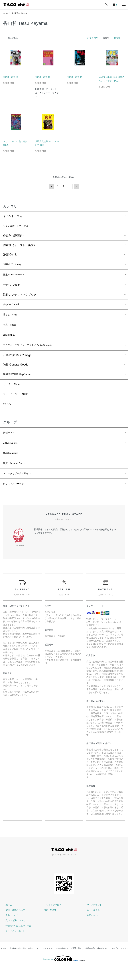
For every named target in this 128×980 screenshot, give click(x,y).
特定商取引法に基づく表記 (16, 940)
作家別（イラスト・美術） (20, 245)
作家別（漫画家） (14, 236)
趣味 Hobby (10, 341)
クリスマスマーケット (17, 498)
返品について (10, 930)
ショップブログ (51, 919)
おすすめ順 (93, 38)
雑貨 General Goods (16, 371)
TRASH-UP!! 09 (11, 77)
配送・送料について (13, 925)
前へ (52, 186)
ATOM (53, 925)
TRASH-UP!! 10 (43, 77)
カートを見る (91, 925)
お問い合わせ (91, 930)
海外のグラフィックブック (20, 297)
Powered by (64, 973)
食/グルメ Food (13, 307)
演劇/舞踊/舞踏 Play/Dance (20, 382)
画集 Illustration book (16, 276)
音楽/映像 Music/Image (17, 362)
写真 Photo (11, 330)
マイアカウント (92, 919)
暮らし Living (11, 319)
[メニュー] (123, 5)
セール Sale (11, 392)
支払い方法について (13, 935)
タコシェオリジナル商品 (18, 226)
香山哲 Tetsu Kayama (22, 13)
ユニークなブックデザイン (20, 487)
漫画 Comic (10, 255)
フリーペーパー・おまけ (18, 402)
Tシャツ (8, 413)
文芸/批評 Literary (14, 265)
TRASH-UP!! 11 (75, 77)
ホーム (6, 13)
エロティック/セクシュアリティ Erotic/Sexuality (33, 352)
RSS (46, 925)
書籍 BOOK (10, 442)
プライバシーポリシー (14, 945)
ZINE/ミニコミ (12, 453)
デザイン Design (13, 287)
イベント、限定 (13, 215)
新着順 (117, 38)
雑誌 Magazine (12, 464)
